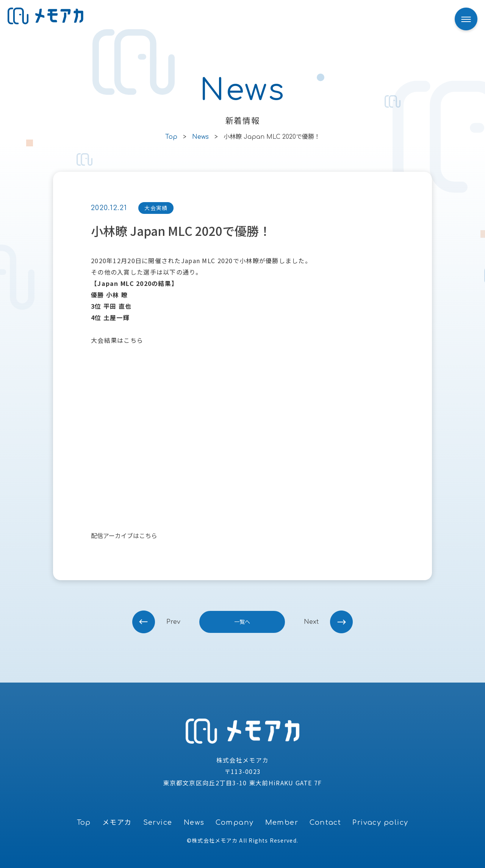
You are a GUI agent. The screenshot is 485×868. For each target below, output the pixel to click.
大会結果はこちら (117, 340)
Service (158, 822)
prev (173, 622)
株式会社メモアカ (215, 840)
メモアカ (117, 822)
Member (282, 822)
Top (84, 822)
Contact (325, 822)
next (311, 622)
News (194, 822)
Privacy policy (380, 822)
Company (235, 822)
